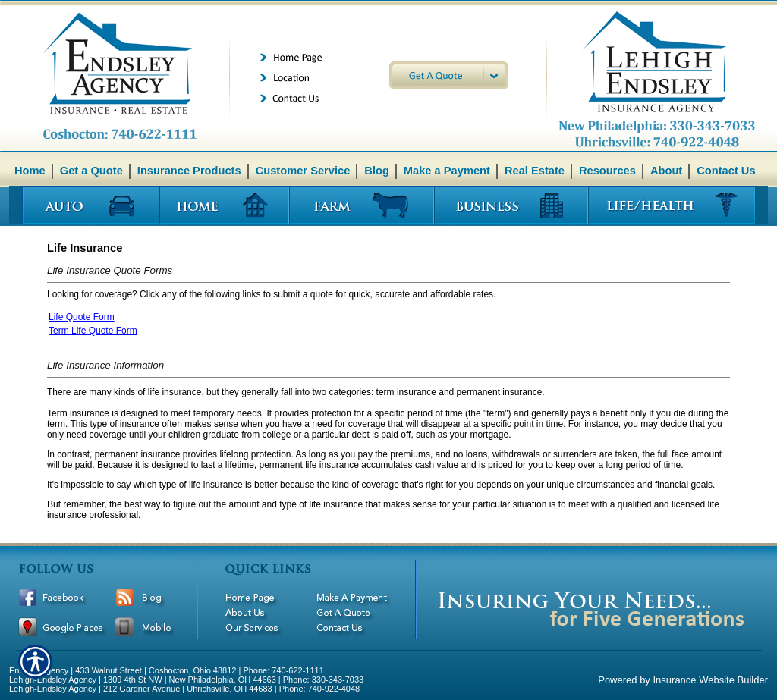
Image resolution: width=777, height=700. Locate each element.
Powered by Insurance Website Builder (683, 680)
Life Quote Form (82, 317)
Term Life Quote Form (93, 331)
